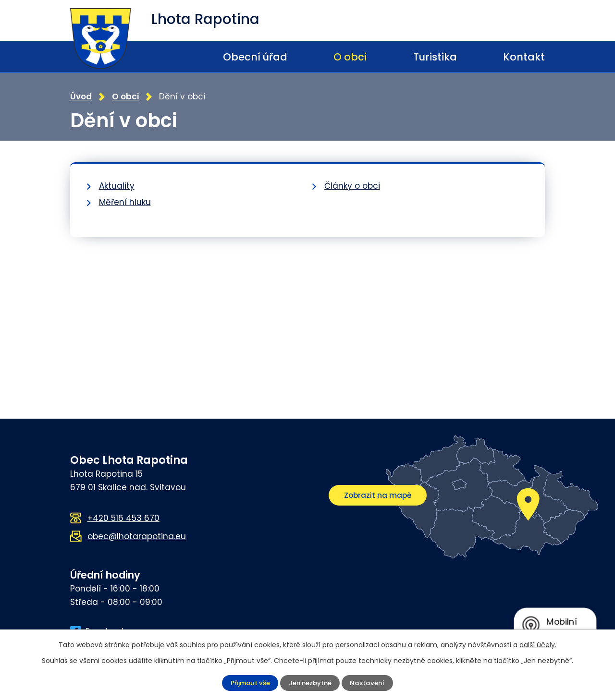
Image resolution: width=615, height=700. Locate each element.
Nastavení (370, 683)
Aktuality (117, 185)
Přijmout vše (248, 683)
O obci (350, 57)
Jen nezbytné (310, 683)
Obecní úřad (255, 57)
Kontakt (524, 57)
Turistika (435, 57)
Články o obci (352, 185)
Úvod (171, 57)
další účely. (538, 645)
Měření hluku (125, 201)
